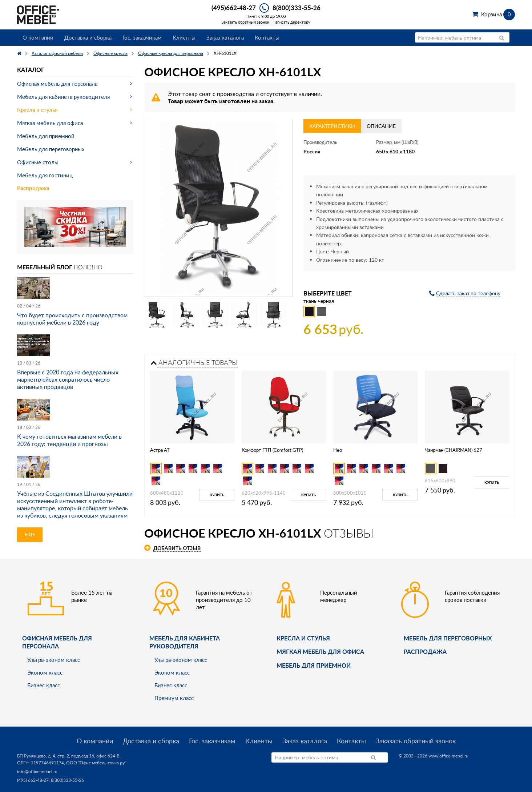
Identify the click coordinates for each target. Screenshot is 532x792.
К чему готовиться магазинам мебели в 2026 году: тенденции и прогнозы (69, 440)
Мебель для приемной (46, 136)
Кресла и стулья (37, 110)
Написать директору (291, 22)
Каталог (31, 70)
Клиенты (184, 37)
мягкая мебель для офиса (320, 652)
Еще (30, 534)
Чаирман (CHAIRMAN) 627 (454, 450)
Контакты (267, 37)
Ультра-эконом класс (54, 660)
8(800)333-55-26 (297, 8)
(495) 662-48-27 (33, 780)
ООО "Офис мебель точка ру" (96, 763)
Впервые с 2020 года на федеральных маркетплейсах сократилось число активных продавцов (68, 379)
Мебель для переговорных (51, 149)
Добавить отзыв (177, 548)
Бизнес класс (44, 685)
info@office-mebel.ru (37, 771)
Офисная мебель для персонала (57, 84)
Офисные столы (38, 162)
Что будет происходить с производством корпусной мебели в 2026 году (72, 319)
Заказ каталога (225, 37)
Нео (338, 450)
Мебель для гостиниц (45, 175)
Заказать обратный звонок (245, 22)
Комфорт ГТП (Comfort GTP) (272, 450)
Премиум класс (174, 698)
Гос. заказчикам (142, 37)
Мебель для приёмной (314, 665)
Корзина (498, 14)
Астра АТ (160, 450)
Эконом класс (45, 672)
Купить (217, 495)
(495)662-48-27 (234, 8)
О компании (38, 37)
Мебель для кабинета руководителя (63, 97)
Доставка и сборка (88, 37)
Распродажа (33, 188)
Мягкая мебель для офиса (50, 123)
